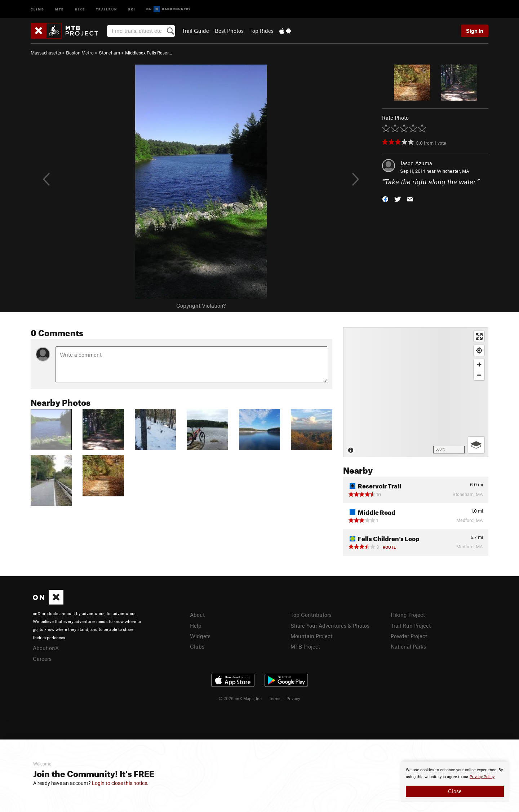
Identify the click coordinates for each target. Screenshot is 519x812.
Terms (275, 698)
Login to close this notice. (120, 783)
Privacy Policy (482, 777)
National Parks (408, 646)
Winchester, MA (453, 171)
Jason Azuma (416, 163)
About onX (46, 648)
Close (455, 791)
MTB (60, 9)
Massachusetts (46, 53)
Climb (37, 9)
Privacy (293, 698)
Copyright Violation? (201, 306)
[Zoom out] (479, 375)
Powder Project (409, 636)
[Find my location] (479, 350)
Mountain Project (311, 636)
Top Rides (261, 31)
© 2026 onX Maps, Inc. (241, 698)
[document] (455, 782)
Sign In (475, 31)
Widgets (200, 636)
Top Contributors (311, 615)
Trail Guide (196, 31)
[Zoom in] (479, 365)
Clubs (197, 646)
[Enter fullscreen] (479, 336)
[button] (385, 199)
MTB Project (305, 646)
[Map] (416, 392)
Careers (42, 659)
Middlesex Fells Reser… (149, 53)
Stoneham (109, 53)
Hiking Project (408, 615)
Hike (80, 9)
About (197, 615)
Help (196, 626)
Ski (132, 9)
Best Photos (229, 31)
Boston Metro (80, 53)
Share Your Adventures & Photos (330, 626)
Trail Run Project (411, 626)
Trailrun (107, 9)
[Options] (476, 445)
